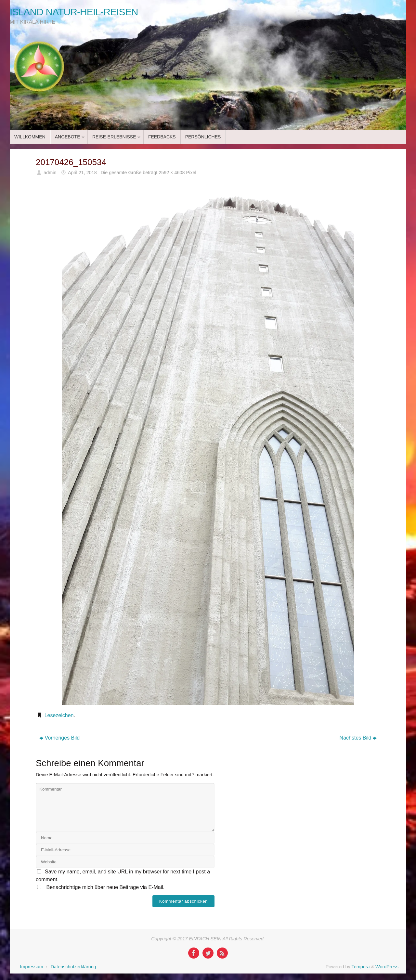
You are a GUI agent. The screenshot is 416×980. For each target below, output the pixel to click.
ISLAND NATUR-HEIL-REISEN (74, 12)
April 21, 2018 (82, 173)
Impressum (32, 967)
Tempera (360, 967)
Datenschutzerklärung (73, 967)
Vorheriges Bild (60, 738)
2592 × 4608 (172, 173)
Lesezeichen (59, 715)
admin (50, 173)
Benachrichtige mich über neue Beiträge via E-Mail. (105, 887)
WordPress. (388, 967)
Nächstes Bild (358, 738)
